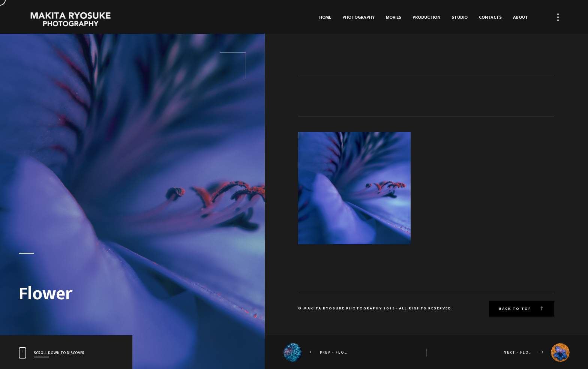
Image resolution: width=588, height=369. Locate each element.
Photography (358, 17)
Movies (394, 17)
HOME (325, 17)
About (520, 17)
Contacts (490, 17)
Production (426, 17)
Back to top (522, 309)
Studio (460, 17)
